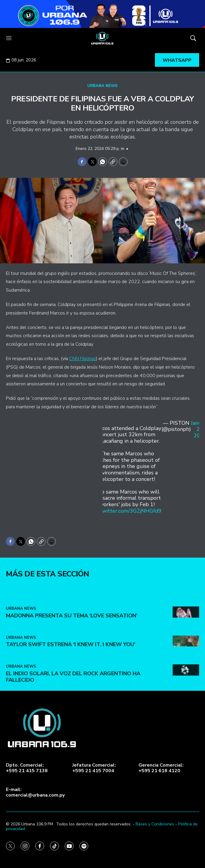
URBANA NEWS (102, 86)
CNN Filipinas (82, 359)
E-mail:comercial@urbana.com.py (35, 792)
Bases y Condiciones (155, 824)
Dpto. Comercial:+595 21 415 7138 (27, 768)
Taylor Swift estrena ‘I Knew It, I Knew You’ (71, 679)
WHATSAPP (177, 60)
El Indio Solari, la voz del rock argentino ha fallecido (73, 711)
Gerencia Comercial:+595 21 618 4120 (161, 768)
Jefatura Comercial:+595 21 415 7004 (94, 768)
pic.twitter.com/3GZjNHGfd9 (127, 511)
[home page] (102, 38)
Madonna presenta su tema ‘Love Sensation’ (72, 650)
